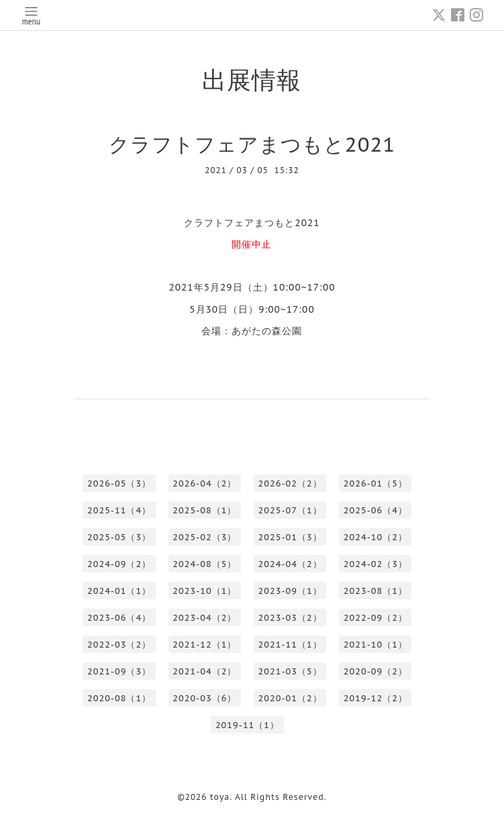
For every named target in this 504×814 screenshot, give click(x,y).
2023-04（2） (204, 618)
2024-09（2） (119, 564)
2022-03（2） (119, 645)
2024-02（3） (375, 564)
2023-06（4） (119, 618)
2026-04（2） (204, 484)
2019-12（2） (375, 698)
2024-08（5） (204, 564)
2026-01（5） (375, 484)
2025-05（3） (119, 537)
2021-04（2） (204, 671)
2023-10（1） (204, 591)
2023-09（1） (290, 591)
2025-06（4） (375, 510)
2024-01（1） (119, 591)
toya (220, 797)
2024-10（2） (375, 537)
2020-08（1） (119, 698)
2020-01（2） (290, 698)
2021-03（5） (290, 671)
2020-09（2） (375, 671)
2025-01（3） (290, 537)
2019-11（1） (247, 725)
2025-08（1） (204, 510)
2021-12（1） (204, 645)
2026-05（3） (119, 484)
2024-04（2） (290, 564)
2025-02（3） (204, 537)
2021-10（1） (375, 645)
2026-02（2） (290, 484)
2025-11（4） (119, 510)
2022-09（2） (375, 618)
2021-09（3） (119, 671)
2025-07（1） (290, 510)
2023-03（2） (290, 618)
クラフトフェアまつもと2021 (252, 144)
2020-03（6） (204, 698)
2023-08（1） (375, 591)
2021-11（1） (290, 645)
